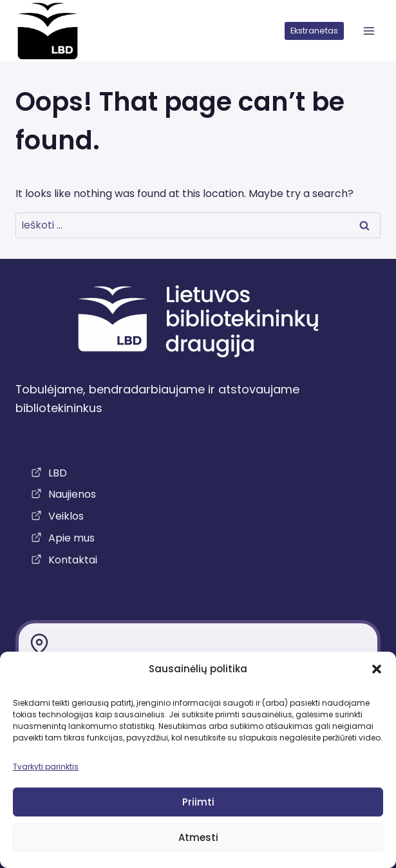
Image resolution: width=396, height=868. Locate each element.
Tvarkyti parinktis (46, 767)
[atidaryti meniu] (369, 31)
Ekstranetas (314, 31)
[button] (377, 669)
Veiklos (66, 516)
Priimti (198, 802)
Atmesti (198, 837)
